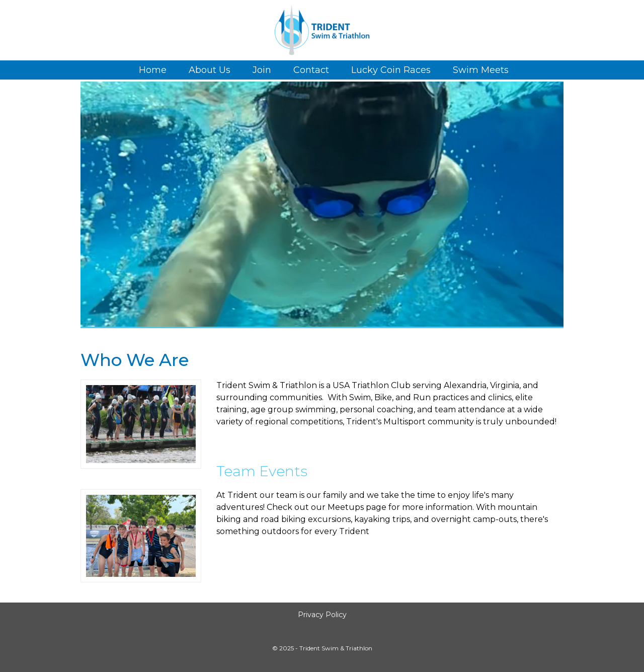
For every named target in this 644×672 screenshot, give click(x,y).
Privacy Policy (322, 615)
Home (153, 70)
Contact (311, 70)
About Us (210, 70)
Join (262, 70)
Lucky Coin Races (391, 70)
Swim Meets (481, 70)
